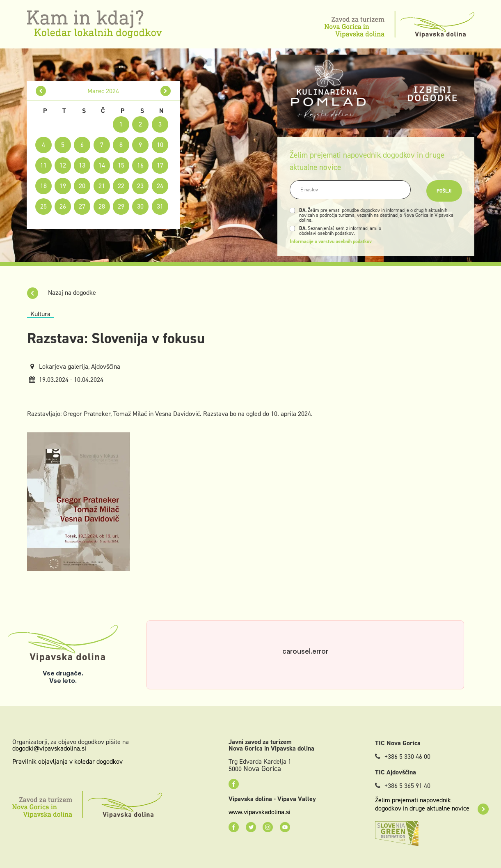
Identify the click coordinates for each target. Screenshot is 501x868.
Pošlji (444, 191)
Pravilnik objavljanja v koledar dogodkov (67, 761)
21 (102, 186)
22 (121, 186)
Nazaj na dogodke (62, 293)
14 (102, 165)
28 (102, 206)
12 (63, 165)
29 (121, 206)
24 (160, 186)
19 (63, 186)
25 (43, 206)
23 (140, 186)
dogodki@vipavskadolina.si (49, 748)
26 (63, 206)
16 (140, 165)
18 (43, 186)
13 (82, 165)
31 (160, 206)
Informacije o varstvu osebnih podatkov (331, 241)
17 (160, 165)
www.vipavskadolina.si (260, 812)
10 (160, 145)
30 (140, 206)
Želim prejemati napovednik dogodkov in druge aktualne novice (432, 804)
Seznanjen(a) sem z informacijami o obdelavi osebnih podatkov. (340, 231)
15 (121, 165)
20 (82, 186)
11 (43, 165)
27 (82, 206)
